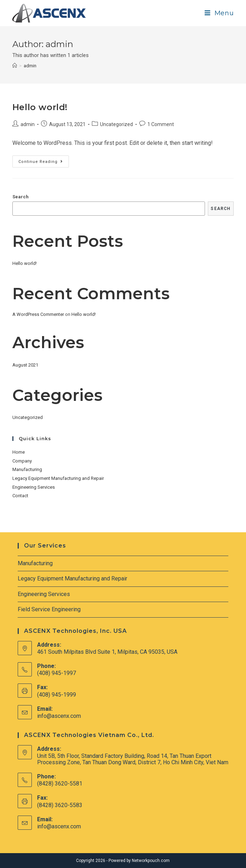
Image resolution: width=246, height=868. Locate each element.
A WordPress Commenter (38, 314)
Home (19, 452)
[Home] (15, 66)
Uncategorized (116, 124)
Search (20, 197)
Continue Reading (44, 163)
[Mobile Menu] (219, 13)
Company (22, 461)
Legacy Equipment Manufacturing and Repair (58, 478)
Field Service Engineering (49, 609)
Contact (20, 496)
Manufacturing (27, 469)
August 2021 (25, 365)
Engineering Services (34, 487)
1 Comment (161, 124)
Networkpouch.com (151, 861)
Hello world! (40, 107)
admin (28, 124)
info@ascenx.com (59, 716)
